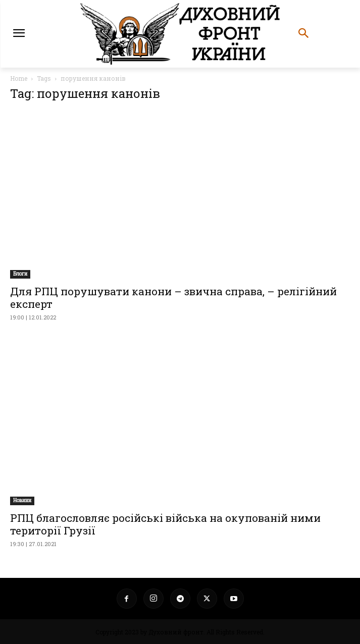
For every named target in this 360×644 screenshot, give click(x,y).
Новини (22, 500)
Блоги (20, 274)
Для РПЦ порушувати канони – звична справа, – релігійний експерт (173, 298)
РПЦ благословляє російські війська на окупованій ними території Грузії (165, 524)
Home (19, 78)
